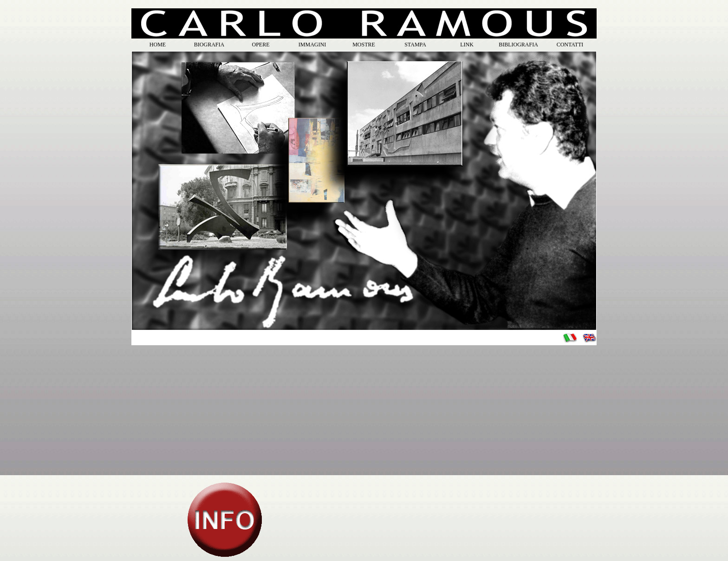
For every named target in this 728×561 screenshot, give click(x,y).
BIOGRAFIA (209, 45)
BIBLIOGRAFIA (518, 45)
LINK (467, 45)
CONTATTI (570, 45)
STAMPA (415, 45)
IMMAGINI (312, 45)
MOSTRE (364, 45)
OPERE (260, 45)
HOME (158, 45)
